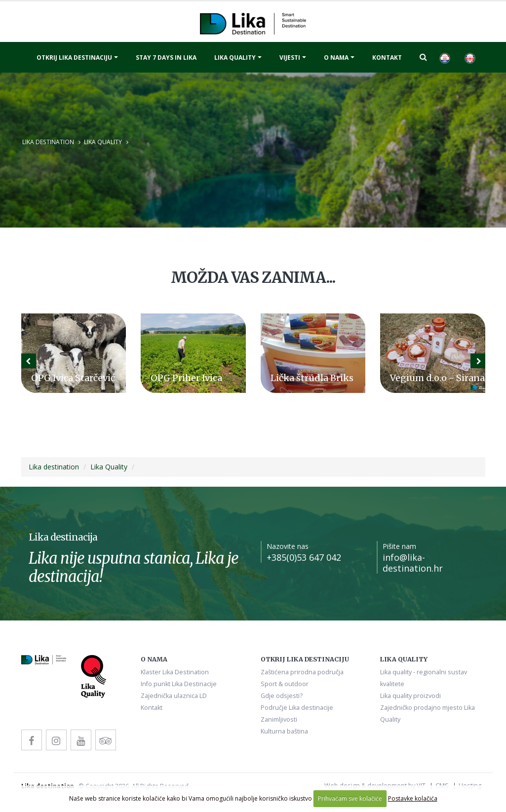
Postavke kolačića (413, 798)
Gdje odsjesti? (282, 696)
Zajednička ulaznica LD (174, 696)
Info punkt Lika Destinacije (179, 684)
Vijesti (290, 58)
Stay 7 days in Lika (166, 58)
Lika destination (48, 142)
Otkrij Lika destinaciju (74, 58)
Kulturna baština (284, 731)
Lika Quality (103, 142)
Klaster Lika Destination (175, 672)
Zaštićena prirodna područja (302, 672)
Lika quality (235, 58)
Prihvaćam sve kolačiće (350, 798)
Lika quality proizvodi (410, 696)
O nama (336, 58)
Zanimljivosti (279, 719)
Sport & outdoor (285, 684)
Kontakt (387, 58)
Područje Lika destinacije (297, 708)
